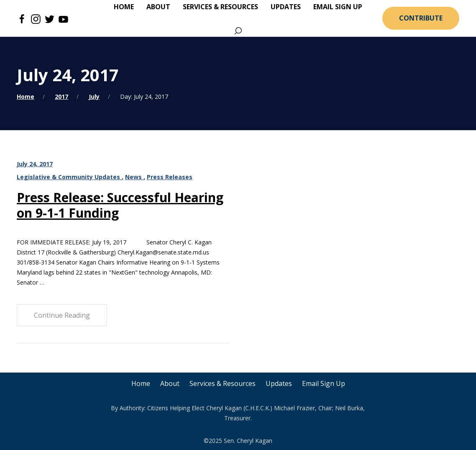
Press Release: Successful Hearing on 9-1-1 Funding (120, 205)
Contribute (421, 18)
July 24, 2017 (35, 164)
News (134, 177)
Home (26, 96)
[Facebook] (22, 18)
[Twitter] (50, 18)
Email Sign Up (324, 383)
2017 (61, 96)
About (170, 383)
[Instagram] (36, 18)
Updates (279, 383)
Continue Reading (62, 315)
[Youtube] (63, 18)
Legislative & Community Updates (69, 177)
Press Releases (170, 177)
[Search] (238, 31)
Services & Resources (223, 383)
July (94, 96)
